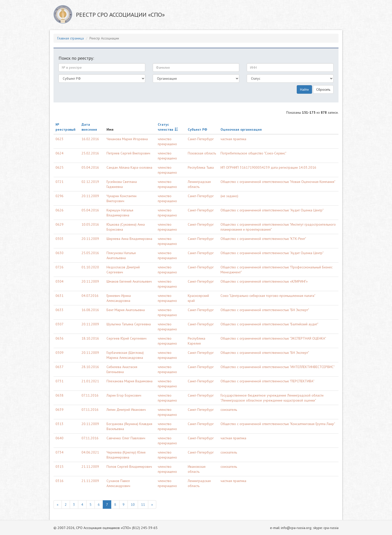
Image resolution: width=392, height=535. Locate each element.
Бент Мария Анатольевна (126, 310)
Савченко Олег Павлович (126, 438)
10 (133, 505)
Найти (304, 89)
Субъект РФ (197, 129)
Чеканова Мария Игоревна (127, 139)
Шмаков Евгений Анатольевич (129, 281)
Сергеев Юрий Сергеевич (126, 338)
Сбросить (323, 89)
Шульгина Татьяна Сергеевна (129, 324)
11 (143, 505)
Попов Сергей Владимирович (129, 467)
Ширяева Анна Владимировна (129, 239)
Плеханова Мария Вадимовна (129, 381)
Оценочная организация (241, 129)
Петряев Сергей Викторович (128, 153)
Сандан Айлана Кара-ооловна (129, 167)
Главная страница (70, 38)
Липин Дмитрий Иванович (126, 410)
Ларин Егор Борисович (124, 395)
